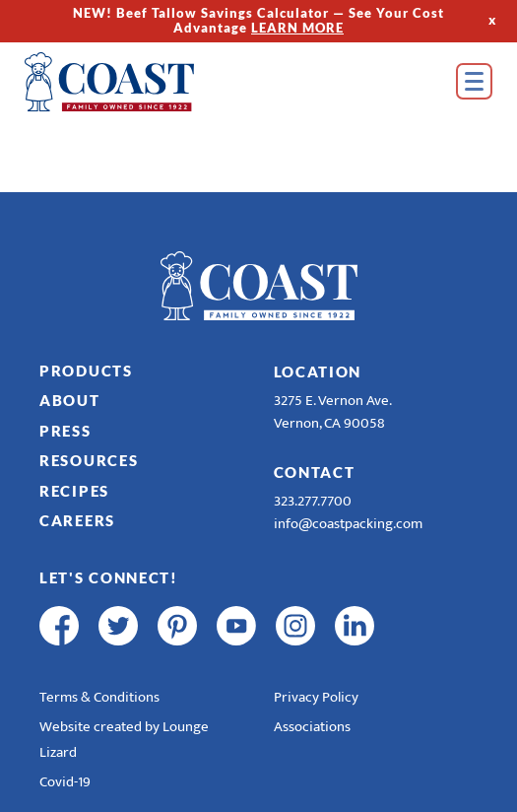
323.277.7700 (313, 501)
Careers (77, 520)
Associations (312, 727)
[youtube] (236, 626)
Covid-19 (65, 782)
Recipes (74, 491)
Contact (315, 472)
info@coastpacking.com (348, 524)
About (70, 400)
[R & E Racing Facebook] (414, 626)
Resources (89, 460)
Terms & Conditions (99, 697)
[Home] (138, 82)
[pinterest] (177, 626)
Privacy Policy (316, 697)
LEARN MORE (297, 28)
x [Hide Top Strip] (492, 21)
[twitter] (118, 626)
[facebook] (59, 626)
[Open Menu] (474, 81)
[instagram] (295, 626)
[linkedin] (355, 626)
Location (318, 372)
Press (65, 431)
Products (86, 371)
